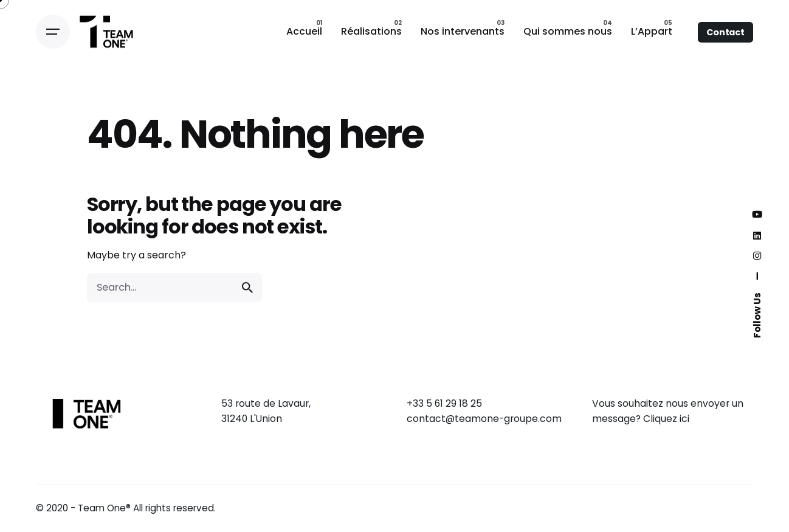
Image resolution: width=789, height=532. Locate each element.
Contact (725, 32)
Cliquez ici (666, 419)
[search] (247, 288)
